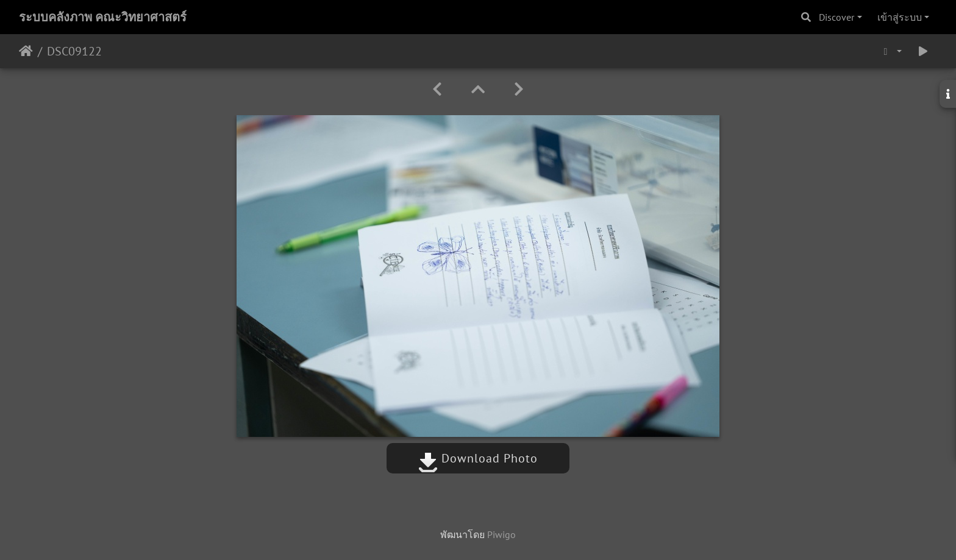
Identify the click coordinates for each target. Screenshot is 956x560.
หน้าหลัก (26, 51)
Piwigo (501, 534)
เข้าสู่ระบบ (900, 17)
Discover (836, 17)
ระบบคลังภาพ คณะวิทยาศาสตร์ (103, 17)
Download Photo (478, 458)
